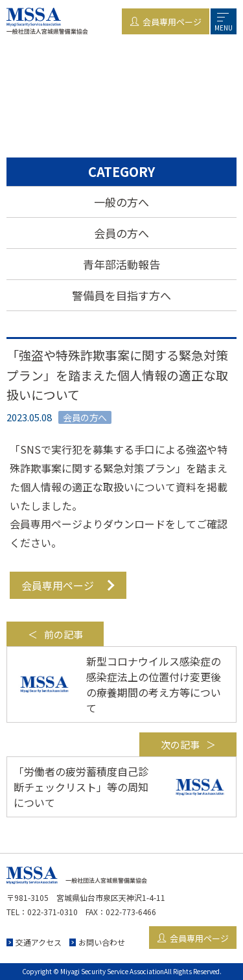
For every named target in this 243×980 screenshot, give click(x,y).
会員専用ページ (58, 585)
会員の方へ (121, 233)
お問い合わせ (102, 942)
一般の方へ (121, 202)
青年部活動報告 (121, 264)
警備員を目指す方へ (121, 295)
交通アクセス (39, 942)
